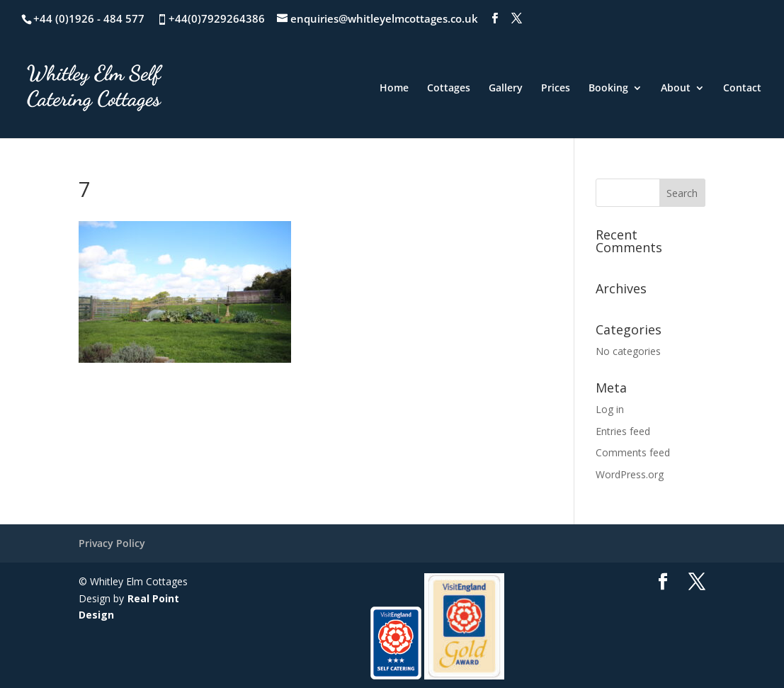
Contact (742, 89)
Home (394, 89)
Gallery (506, 89)
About (676, 89)
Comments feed (633, 452)
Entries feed (623, 431)
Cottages (449, 89)
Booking (608, 89)
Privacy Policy (112, 543)
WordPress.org (630, 474)
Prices (556, 89)
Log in (610, 409)
